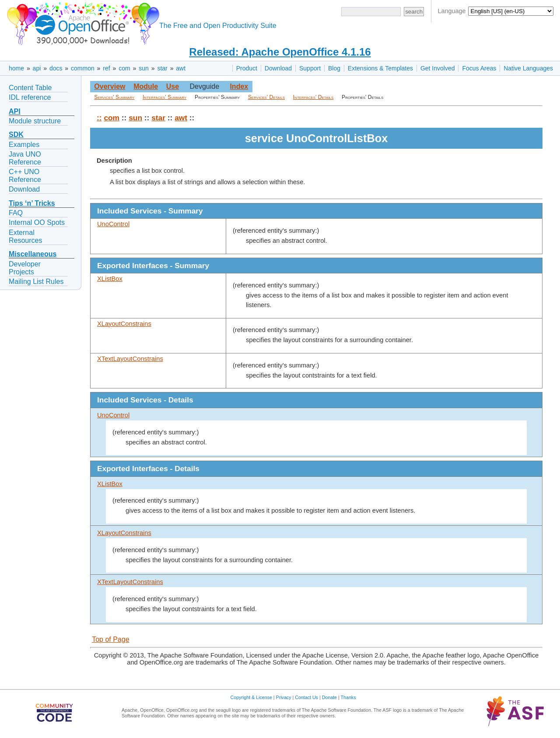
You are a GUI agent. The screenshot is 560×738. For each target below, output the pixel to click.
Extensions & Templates (380, 68)
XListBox (110, 279)
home (16, 68)
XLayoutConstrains (124, 324)
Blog (334, 68)
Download (278, 68)
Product (247, 68)
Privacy (284, 697)
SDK (16, 135)
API (15, 111)
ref (106, 68)
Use (173, 86)
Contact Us (306, 697)
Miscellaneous (33, 254)
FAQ (16, 213)
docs (56, 68)
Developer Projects (25, 268)
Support (310, 68)
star (162, 68)
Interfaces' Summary (164, 97)
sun (144, 68)
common (83, 68)
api (37, 68)
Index (239, 86)
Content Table (30, 88)
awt (181, 68)
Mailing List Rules (36, 282)
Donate (329, 697)
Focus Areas (479, 68)
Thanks (348, 697)
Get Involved (438, 68)
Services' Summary (114, 97)
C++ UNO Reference (25, 176)
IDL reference (30, 97)
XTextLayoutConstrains (130, 359)
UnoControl (113, 224)
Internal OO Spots (37, 222)
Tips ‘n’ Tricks (32, 203)
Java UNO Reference (25, 158)
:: (99, 118)
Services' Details (266, 97)
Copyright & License (251, 697)
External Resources (25, 236)
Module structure (35, 121)
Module (146, 86)
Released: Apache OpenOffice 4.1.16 (280, 52)
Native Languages (528, 68)
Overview (110, 86)
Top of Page (110, 639)
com (124, 68)
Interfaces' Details (313, 97)
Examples (24, 145)
